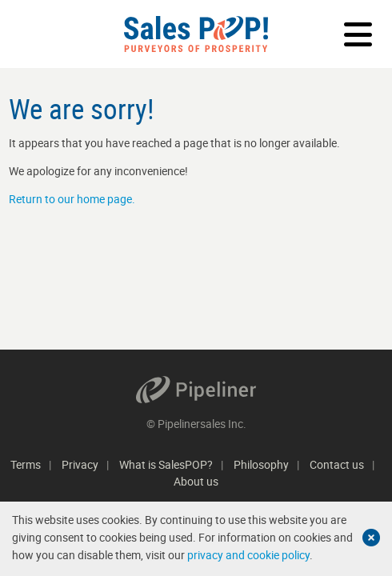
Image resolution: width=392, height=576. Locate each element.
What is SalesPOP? (166, 464)
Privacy (80, 464)
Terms (26, 464)
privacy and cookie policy (248, 555)
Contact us (337, 464)
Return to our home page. (72, 199)
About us (196, 481)
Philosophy (261, 464)
